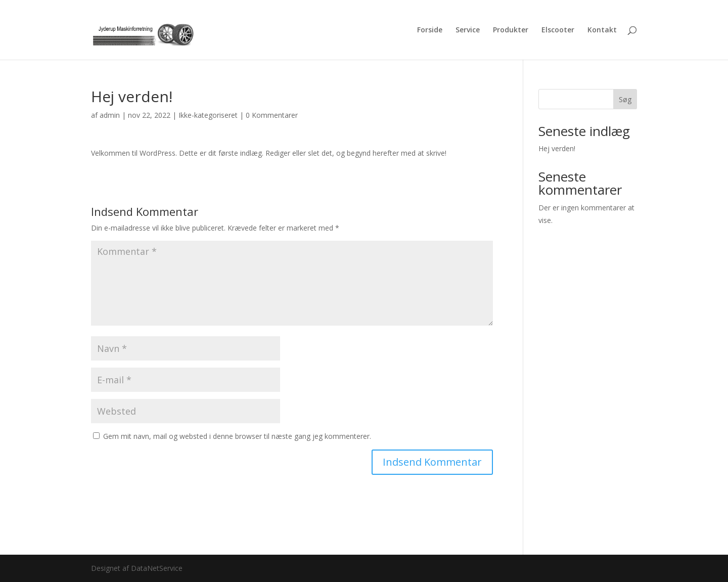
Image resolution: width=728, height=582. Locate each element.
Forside (430, 30)
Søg (625, 99)
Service (468, 30)
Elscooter (558, 30)
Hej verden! (557, 148)
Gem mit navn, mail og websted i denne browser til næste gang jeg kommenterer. (237, 436)
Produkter (511, 30)
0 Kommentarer (272, 115)
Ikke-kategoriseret (208, 115)
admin (110, 115)
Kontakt (602, 30)
